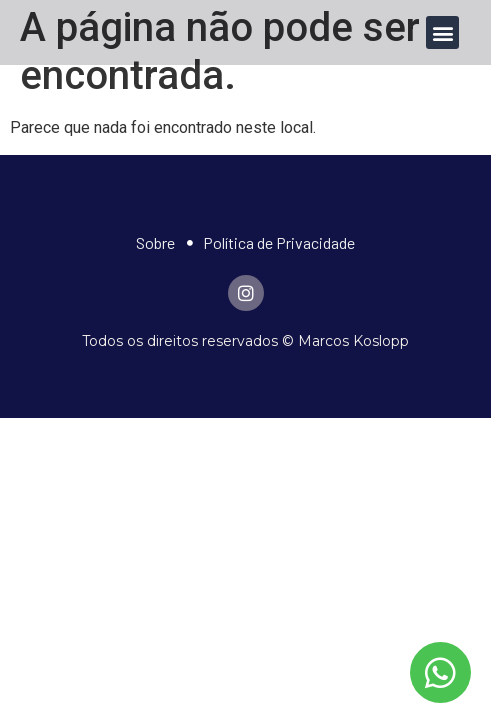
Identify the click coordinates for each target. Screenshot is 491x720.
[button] (442, 32)
